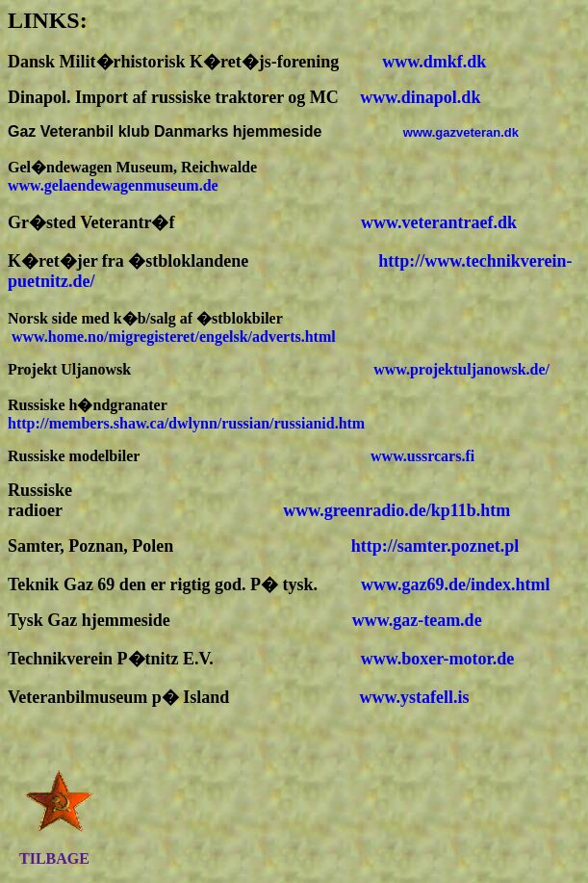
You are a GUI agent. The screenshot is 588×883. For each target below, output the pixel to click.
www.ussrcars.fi (422, 456)
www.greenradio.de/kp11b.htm (396, 510)
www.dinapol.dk (420, 97)
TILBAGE (54, 858)
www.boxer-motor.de (438, 659)
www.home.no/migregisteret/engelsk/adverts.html (174, 337)
